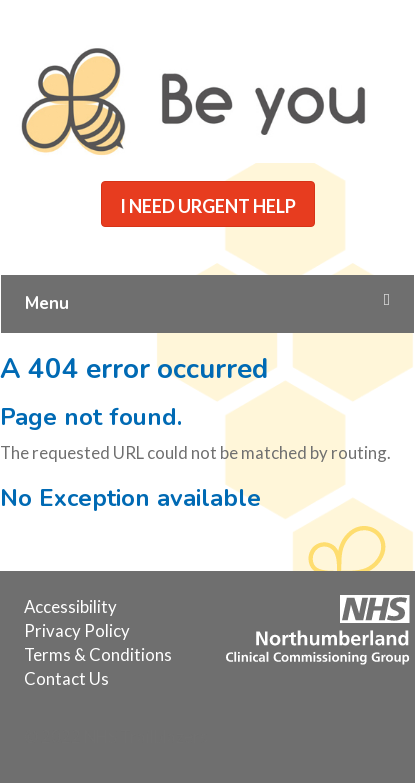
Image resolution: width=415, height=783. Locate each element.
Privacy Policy (77, 630)
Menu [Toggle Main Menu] (207, 303)
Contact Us (66, 678)
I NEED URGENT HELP (208, 206)
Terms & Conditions (98, 654)
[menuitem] (70, 606)
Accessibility (70, 606)
